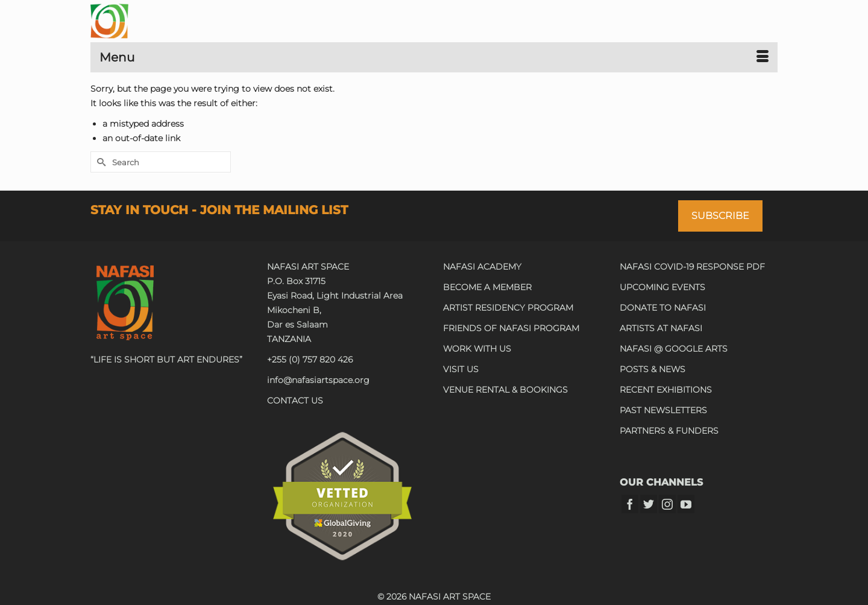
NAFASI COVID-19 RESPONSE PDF (692, 267)
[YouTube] (686, 504)
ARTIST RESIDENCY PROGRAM (508, 308)
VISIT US (461, 369)
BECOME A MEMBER (487, 287)
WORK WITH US (477, 349)
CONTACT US (295, 401)
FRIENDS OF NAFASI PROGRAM (511, 328)
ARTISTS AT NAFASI (661, 328)
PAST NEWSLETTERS (663, 410)
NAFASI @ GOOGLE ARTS (674, 349)
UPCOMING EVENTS (662, 287)
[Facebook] (630, 504)
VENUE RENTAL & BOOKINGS (505, 390)
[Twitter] (649, 504)
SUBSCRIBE (720, 216)
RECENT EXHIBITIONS (666, 390)
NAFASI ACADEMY (482, 267)
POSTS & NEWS (653, 369)
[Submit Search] (99, 162)
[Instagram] (667, 504)
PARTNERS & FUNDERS (669, 431)
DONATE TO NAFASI (663, 308)
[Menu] (434, 57)
